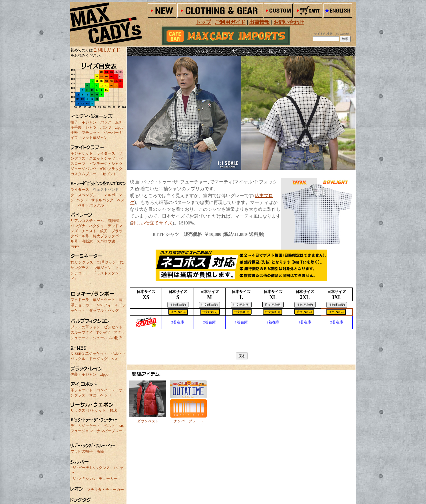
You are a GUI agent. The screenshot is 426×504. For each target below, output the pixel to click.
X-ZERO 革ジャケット (89, 354)
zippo (119, 127)
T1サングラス (82, 262)
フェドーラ (80, 300)
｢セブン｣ (108, 174)
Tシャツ (103, 332)
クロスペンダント (85, 195)
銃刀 (104, 231)
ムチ (119, 122)
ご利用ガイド (107, 50)
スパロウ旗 (106, 241)
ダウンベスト (148, 421)
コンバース (106, 390)
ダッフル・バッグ (104, 310)
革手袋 (76, 127)
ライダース (106, 153)
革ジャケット (82, 153)
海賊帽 (113, 221)
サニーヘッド (100, 395)
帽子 (74, 122)
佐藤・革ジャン (84, 374)
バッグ (106, 122)
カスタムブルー (84, 174)
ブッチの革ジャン (85, 327)
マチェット (91, 132)
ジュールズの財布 (108, 338)
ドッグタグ (98, 359)
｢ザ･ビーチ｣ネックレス (90, 468)
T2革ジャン (102, 268)
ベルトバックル (91, 205)
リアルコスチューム (87, 221)
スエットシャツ (102, 158)
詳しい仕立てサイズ (152, 223)
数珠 (113, 410)
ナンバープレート (188, 421)
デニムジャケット (85, 426)
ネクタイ (97, 226)
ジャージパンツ (84, 169)
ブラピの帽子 (82, 451)
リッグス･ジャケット (88, 410)
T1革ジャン (106, 262)
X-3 (114, 359)
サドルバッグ (102, 200)
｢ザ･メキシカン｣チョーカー (94, 478)
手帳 (74, 132)
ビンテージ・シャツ (106, 164)
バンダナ (78, 226)
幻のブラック (111, 169)
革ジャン (89, 122)
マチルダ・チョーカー (105, 490)
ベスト (109, 426)
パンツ (106, 127)
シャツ (91, 127)
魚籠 (100, 451)
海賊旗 (87, 241)
